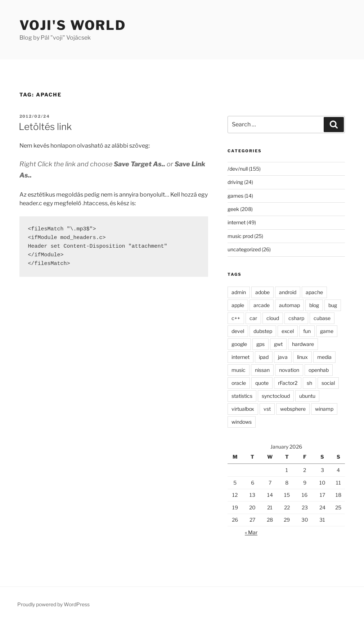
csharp (296, 318)
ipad (264, 357)
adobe (262, 292)
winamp (324, 409)
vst (267, 409)
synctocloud (276, 396)
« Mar (251, 532)
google (239, 344)
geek (233, 209)
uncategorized (244, 249)
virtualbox (243, 409)
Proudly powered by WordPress (53, 604)
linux (302, 357)
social (328, 383)
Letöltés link (45, 127)
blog (314, 305)
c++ (236, 318)
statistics (242, 396)
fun (307, 331)
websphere (293, 409)
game (327, 331)
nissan (262, 370)
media (324, 357)
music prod (240, 236)
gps (260, 344)
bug (333, 305)
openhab (319, 370)
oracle (239, 383)
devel (238, 331)
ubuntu (307, 396)
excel (288, 331)
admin (239, 292)
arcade (262, 305)
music (239, 370)
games (235, 196)
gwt (278, 344)
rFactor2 (288, 383)
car (253, 318)
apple (238, 305)
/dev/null (238, 169)
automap (289, 305)
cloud (273, 318)
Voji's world (73, 25)
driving (235, 182)
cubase (322, 318)
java (283, 357)
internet (237, 222)
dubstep (263, 331)
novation (289, 370)
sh (309, 383)
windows (242, 422)
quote (262, 383)
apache (314, 292)
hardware (303, 344)
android (288, 292)
